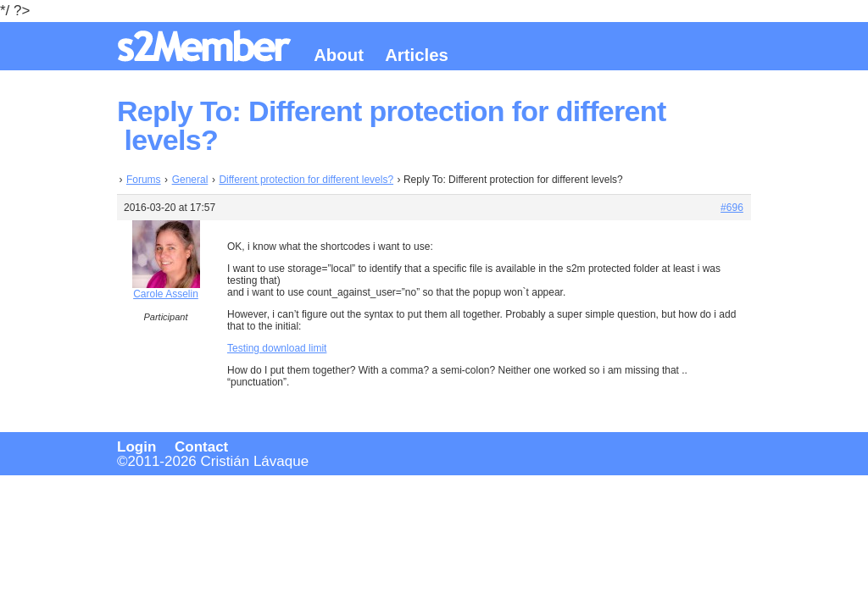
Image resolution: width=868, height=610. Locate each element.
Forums (144, 180)
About (339, 55)
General (190, 180)
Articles (417, 55)
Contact (201, 447)
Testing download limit (277, 348)
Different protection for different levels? (306, 180)
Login (136, 447)
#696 (732, 208)
